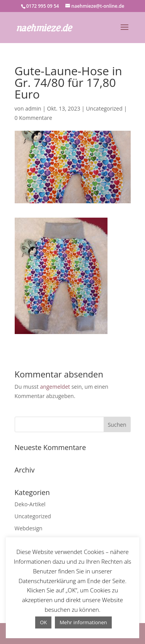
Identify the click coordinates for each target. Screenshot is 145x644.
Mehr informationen (83, 622)
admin (33, 108)
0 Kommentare (33, 118)
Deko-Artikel (30, 504)
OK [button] (43, 622)
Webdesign (29, 528)
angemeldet (55, 387)
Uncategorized (104, 108)
